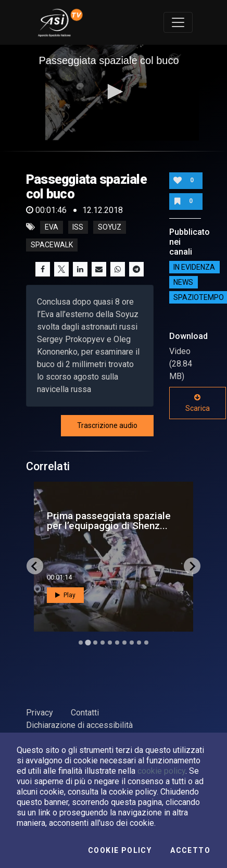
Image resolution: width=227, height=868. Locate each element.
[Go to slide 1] (80, 643)
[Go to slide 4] (103, 643)
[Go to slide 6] (117, 643)
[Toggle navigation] (178, 22)
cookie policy (161, 771)
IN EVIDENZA (194, 267)
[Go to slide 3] (95, 643)
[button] (114, 92)
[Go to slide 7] (124, 643)
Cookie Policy (120, 850)
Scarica (198, 403)
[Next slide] (192, 566)
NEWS (183, 282)
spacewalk (52, 245)
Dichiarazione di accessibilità (79, 725)
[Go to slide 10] (146, 643)
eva (52, 227)
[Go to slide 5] (110, 643)
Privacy (40, 713)
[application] (114, 93)
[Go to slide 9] (139, 643)
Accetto (190, 850)
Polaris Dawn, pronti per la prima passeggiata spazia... (108, 521)
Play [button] (65, 595)
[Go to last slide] (35, 566)
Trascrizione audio (107, 425)
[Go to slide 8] (132, 643)
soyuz (110, 227)
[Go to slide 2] (88, 643)
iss (78, 227)
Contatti (85, 713)
